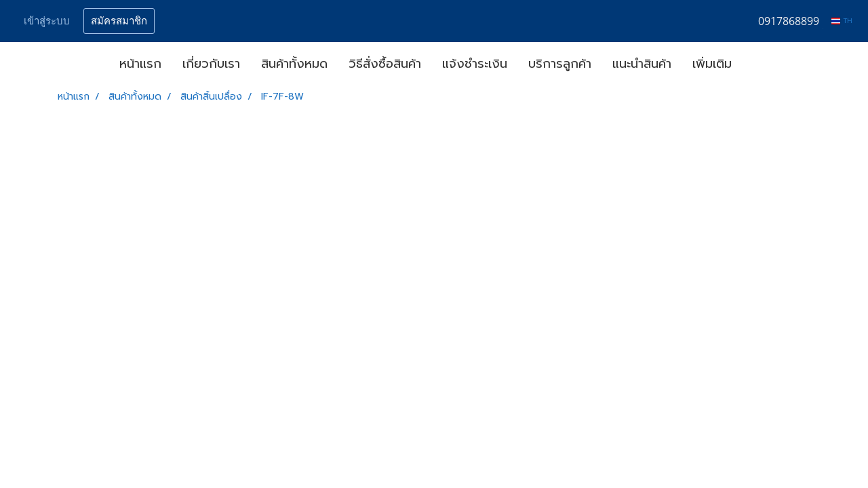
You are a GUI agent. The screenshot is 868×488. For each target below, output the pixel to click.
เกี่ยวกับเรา (211, 64)
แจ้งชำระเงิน (475, 64)
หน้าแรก (140, 64)
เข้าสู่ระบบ (47, 21)
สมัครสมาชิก (119, 21)
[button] (754, 64)
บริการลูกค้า (560, 64)
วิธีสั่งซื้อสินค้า (385, 64)
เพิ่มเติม (712, 64)
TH (842, 21)
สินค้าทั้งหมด (294, 64)
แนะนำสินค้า (642, 64)
